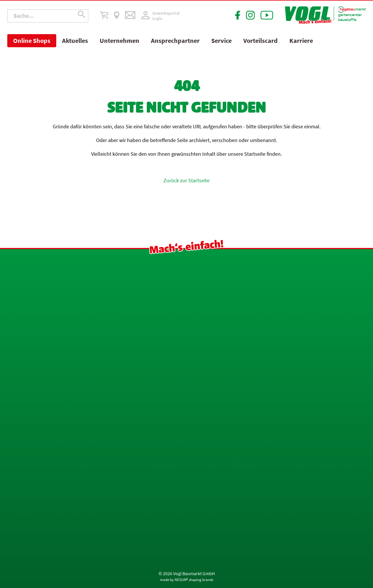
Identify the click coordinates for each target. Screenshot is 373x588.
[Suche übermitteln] (82, 16)
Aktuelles (75, 41)
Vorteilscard (261, 41)
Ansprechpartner (175, 41)
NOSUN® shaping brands (194, 580)
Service (221, 41)
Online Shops (32, 41)
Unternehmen (119, 41)
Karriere (301, 41)
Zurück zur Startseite (186, 180)
